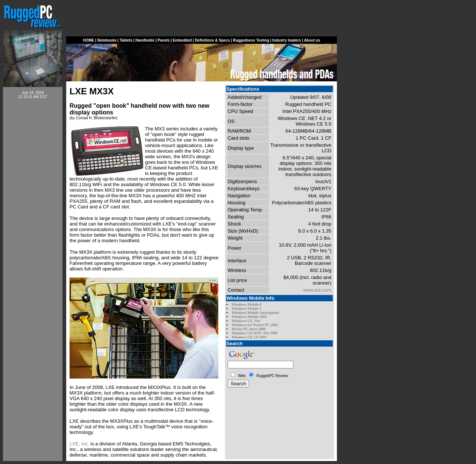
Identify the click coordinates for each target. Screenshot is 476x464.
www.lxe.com (317, 290)
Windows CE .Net (246, 321)
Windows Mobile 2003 (249, 317)
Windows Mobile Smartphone (255, 313)
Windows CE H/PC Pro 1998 (255, 333)
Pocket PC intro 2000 (249, 329)
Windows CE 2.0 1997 (249, 337)
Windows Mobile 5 (247, 309)
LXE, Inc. (79, 444)
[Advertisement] (33, 216)
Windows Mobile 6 (247, 304)
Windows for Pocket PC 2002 (255, 325)
